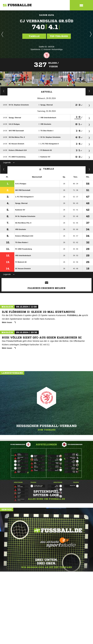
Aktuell (47, 92)
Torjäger (4, 91)
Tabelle (34, 36)
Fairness (4, 169)
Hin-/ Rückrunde (89, 169)
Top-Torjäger (59, 36)
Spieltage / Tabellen (89, 91)
